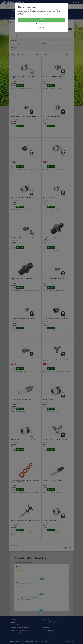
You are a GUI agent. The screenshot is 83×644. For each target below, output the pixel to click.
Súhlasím (41, 20)
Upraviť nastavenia (42, 24)
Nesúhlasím (42, 27)
